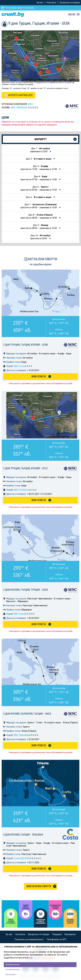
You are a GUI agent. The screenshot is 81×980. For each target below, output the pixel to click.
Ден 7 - (39, 206)
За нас (40, 3)
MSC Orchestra (25, 490)
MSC (31, 104)
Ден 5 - (39, 188)
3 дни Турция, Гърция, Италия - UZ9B (25, 345)
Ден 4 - (39, 178)
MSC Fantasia (19, 108)
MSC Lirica (23, 366)
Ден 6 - (39, 197)
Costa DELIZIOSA (28, 858)
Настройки (10, 974)
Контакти (51, 3)
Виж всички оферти (39, 886)
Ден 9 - (39, 227)
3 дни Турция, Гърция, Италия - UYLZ (25, 468)
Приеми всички (12, 965)
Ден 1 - (40, 150)
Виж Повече (39, 376)
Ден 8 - (39, 216)
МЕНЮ (72, 15)
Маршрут (41, 139)
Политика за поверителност (29, 939)
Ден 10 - (40, 237)
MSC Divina (24, 614)
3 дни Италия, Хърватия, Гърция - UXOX (27, 714)
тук (31, 958)
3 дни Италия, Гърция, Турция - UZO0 (26, 590)
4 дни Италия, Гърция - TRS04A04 (23, 835)
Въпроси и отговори (70, 3)
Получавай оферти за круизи (20, 8)
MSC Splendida (26, 735)
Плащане (57, 934)
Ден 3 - (39, 168)
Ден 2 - (39, 159)
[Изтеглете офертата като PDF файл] (18, 95)
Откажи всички (12, 969)
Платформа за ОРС (57, 939)
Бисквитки (70, 934)
